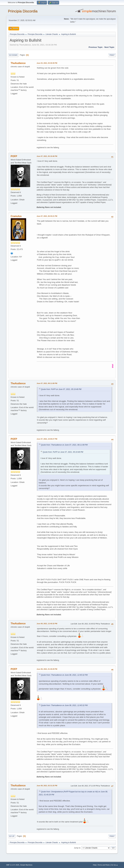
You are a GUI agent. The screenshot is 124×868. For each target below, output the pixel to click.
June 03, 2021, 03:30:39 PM (47, 63)
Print (112, 55)
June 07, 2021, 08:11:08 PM (47, 383)
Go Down (13, 55)
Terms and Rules (104, 865)
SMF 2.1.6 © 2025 (13, 865)
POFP (14, 156)
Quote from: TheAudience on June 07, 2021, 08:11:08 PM (64, 445)
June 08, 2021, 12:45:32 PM (47, 624)
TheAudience (18, 63)
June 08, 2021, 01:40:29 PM (47, 669)
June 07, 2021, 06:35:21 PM (47, 216)
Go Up (12, 836)
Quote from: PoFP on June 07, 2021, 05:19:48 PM (61, 389)
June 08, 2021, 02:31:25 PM (47, 786)
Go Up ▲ (114, 865)
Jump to (77, 848)
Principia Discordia (23, 11)
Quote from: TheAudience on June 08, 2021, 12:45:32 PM (64, 675)
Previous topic (96, 47)
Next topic (109, 47)
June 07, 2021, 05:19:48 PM (47, 156)
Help (95, 865)
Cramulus (16, 216)
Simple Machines (26, 865)
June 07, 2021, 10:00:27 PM (47, 439)
